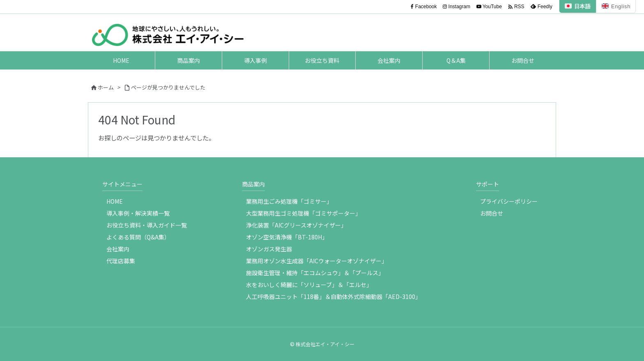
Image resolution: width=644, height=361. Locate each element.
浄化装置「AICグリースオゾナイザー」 (296, 225)
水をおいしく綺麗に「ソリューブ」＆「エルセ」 (309, 285)
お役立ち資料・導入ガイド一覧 (147, 225)
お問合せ (492, 213)
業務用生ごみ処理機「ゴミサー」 (289, 201)
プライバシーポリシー (509, 201)
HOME (115, 201)
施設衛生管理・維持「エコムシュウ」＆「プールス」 (315, 273)
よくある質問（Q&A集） (138, 237)
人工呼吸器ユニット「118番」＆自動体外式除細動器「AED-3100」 (333, 297)
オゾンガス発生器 (269, 249)
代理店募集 (121, 261)
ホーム (106, 87)
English (616, 6)
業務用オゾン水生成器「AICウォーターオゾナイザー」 (317, 261)
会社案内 (118, 249)
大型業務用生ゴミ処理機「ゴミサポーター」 (304, 213)
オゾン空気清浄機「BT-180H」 (287, 237)
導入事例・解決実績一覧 (138, 213)
